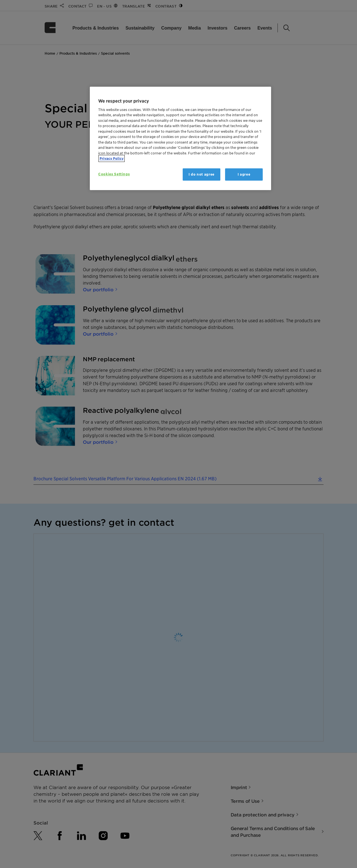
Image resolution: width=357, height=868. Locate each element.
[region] (180, 138)
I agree (244, 174)
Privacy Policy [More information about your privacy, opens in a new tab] (112, 158)
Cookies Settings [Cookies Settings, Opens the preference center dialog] (114, 174)
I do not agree (202, 174)
